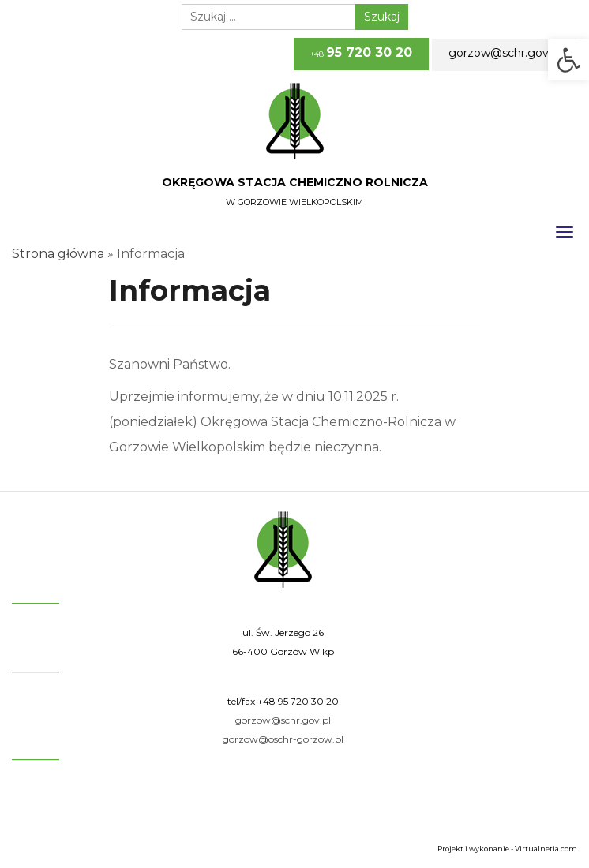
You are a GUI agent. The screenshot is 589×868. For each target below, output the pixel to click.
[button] (568, 60)
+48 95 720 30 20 (298, 701)
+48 (361, 52)
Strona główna (58, 254)
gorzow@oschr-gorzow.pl (283, 739)
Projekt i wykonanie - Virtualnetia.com (507, 849)
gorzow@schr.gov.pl (505, 53)
